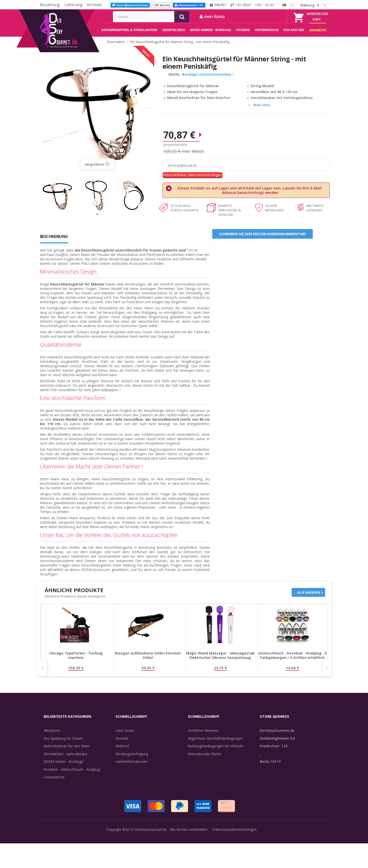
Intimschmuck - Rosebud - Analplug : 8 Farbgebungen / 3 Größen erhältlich (293, 660)
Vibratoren (52, 736)
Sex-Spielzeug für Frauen (63, 743)
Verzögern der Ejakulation (64, 790)
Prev (43, 673)
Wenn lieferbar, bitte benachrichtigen (192, 180)
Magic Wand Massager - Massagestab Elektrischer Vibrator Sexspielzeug (220, 660)
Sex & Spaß (53, 798)
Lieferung (73, 5)
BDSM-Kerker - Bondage (63, 767)
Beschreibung (54, 242)
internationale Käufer (205, 759)
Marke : (175, 80)
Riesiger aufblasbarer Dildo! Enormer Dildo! (148, 660)
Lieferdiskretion (128, 775)
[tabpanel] (60, 201)
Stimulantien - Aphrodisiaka (65, 759)
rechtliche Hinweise (203, 736)
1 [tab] (97, 219)
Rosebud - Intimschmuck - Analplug (72, 775)
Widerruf (122, 751)
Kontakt (94, 5)
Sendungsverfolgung (132, 759)
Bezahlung (50, 5)
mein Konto (265, 17)
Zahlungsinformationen (134, 782)
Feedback (195, 775)
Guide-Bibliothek (201, 767)
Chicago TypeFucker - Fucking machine (76, 660)
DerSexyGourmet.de (150, 860)
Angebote (54, 806)
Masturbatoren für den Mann (67, 751)
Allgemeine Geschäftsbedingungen (215, 743)
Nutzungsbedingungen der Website (216, 751)
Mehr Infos (262, 110)
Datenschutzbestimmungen (235, 860)
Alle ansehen (309, 598)
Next (327, 673)
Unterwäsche (54, 782)
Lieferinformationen (131, 767)
